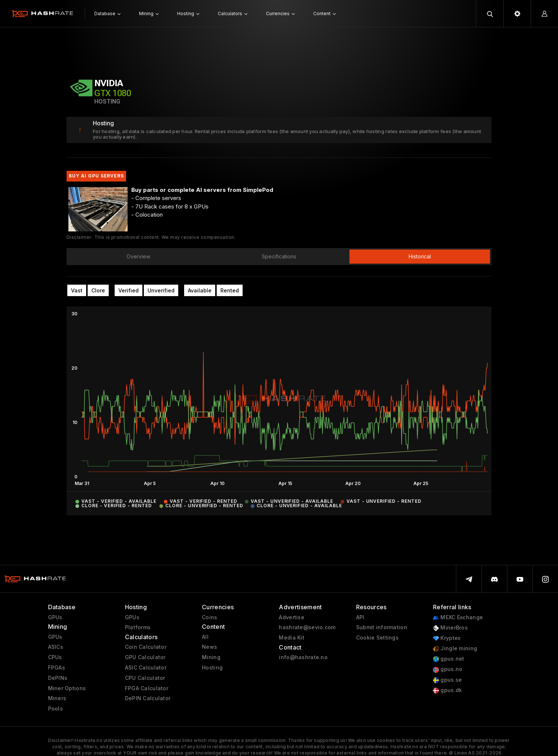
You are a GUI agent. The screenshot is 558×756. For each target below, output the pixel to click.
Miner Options (67, 688)
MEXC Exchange (458, 618)
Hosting (212, 668)
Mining (211, 657)
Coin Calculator (146, 647)
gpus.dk (447, 690)
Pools (55, 709)
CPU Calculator (145, 678)
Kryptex (447, 638)
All (205, 637)
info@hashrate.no (303, 657)
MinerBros (450, 628)
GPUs (55, 617)
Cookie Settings (377, 638)
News (209, 647)
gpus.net (449, 659)
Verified (128, 290)
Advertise (292, 617)
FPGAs (57, 668)
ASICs (56, 647)
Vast (77, 290)
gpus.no (448, 669)
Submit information (382, 627)
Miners (57, 698)
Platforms (138, 627)
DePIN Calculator (148, 698)
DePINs (58, 678)
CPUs (55, 657)
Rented (230, 290)
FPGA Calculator (147, 688)
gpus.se (447, 680)
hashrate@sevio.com (307, 627)
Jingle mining (455, 649)
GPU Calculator (145, 657)
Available (200, 290)
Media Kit (292, 638)
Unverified (161, 290)
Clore (98, 290)
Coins (209, 617)
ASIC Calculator (146, 668)
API (360, 617)
